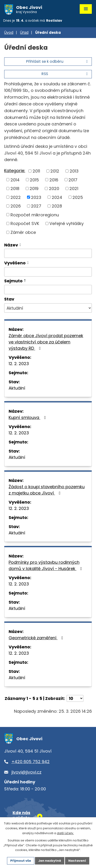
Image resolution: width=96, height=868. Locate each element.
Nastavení (77, 861)
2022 (16, 197)
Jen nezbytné (50, 861)
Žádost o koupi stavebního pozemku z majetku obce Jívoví (47, 490)
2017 (73, 180)
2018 (15, 188)
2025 (78, 197)
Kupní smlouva (28, 417)
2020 (54, 188)
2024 (57, 197)
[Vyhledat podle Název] (48, 253)
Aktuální (17, 388)
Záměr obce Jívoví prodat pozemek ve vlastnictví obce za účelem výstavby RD (46, 342)
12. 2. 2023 (19, 364)
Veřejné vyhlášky (67, 223)
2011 (36, 171)
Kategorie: (15, 171)
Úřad (24, 33)
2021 (74, 188)
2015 (34, 180)
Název (11, 245)
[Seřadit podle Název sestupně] (21, 246)
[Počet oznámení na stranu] (75, 698)
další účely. (65, 833)
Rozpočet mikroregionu (35, 215)
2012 (55, 171)
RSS (65, 74)
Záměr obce (23, 232)
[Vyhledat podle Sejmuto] (48, 290)
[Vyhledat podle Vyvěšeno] (48, 272)
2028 (57, 206)
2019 (34, 188)
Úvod (9, 33)
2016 (54, 180)
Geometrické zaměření (37, 638)
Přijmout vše (21, 861)
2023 (36, 197)
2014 (15, 180)
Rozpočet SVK (25, 223)
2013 (74, 171)
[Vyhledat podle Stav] (48, 308)
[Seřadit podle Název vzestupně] (21, 244)
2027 (36, 206)
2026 (16, 206)
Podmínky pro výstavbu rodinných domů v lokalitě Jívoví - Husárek (46, 565)
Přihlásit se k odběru (58, 61)
